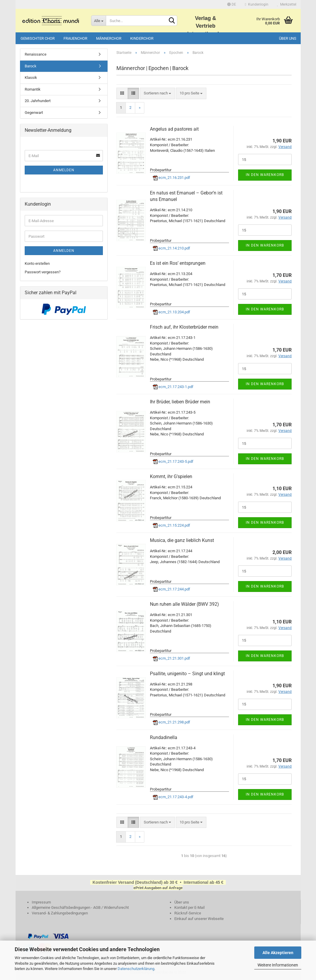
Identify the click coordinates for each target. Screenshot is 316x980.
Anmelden (64, 170)
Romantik (33, 89)
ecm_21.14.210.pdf (172, 248)
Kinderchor (142, 38)
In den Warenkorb (265, 175)
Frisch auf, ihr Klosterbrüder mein (184, 327)
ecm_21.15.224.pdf (172, 525)
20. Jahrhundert (38, 101)
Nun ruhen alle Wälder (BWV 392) (184, 604)
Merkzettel (287, 4)
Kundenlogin (256, 4)
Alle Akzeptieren (278, 953)
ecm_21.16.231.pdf (172, 178)
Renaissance (36, 54)
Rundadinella (164, 737)
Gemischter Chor (38, 38)
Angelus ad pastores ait (174, 129)
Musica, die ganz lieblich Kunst (182, 540)
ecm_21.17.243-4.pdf (173, 797)
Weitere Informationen (278, 965)
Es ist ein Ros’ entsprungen (178, 263)
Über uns (288, 38)
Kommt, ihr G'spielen (171, 476)
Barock (31, 66)
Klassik (31, 78)
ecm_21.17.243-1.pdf (173, 387)
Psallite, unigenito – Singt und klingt (187, 674)
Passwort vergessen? (43, 272)
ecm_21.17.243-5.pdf (173, 461)
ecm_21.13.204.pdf (172, 312)
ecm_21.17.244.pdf (172, 589)
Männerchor (109, 38)
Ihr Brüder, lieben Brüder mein (180, 402)
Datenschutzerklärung (136, 969)
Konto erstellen (37, 263)
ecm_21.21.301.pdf (172, 658)
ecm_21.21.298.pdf (172, 722)
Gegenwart (34, 113)
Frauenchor (75, 38)
